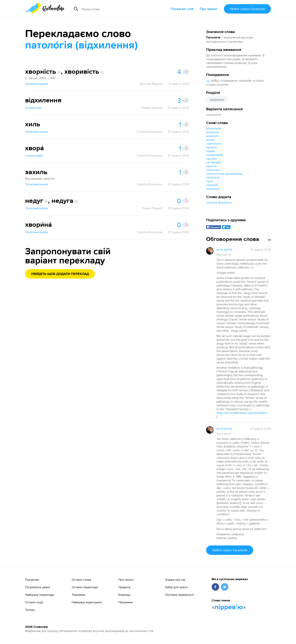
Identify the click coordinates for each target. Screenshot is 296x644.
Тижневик (79, 595)
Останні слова (81, 580)
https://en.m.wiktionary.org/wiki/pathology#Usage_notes (243, 413)
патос (210, 181)
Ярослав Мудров (151, 84)
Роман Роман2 (152, 108)
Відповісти (224, 254)
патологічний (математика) (224, 174)
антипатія (213, 136)
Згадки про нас (175, 580)
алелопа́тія (214, 128)
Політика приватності (180, 595)
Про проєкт (209, 9)
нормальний (215, 155)
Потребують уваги (38, 587)
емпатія (211, 147)
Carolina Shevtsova (219, 202)
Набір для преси (176, 587)
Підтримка (125, 602)
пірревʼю (229, 607)
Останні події (34, 602)
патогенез (213, 170)
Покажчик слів (182, 9)
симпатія (212, 185)
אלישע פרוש (224, 250)
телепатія (213, 189)
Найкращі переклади (40, 595)
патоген (212, 166)
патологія (213, 177)
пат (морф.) (214, 162)
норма (210, 151)
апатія (210, 140)
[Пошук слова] (115, 9)
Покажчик (32, 580)
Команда (124, 595)
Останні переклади (85, 587)
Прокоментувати (37, 84)
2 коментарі (33, 108)
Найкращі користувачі (87, 602)
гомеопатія (214, 143)
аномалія (212, 132)
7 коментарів (34, 155)
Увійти (247, 9)
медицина (217, 100)
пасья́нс (212, 159)
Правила (124, 587)
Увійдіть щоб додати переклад (60, 274)
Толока (30, 610)
